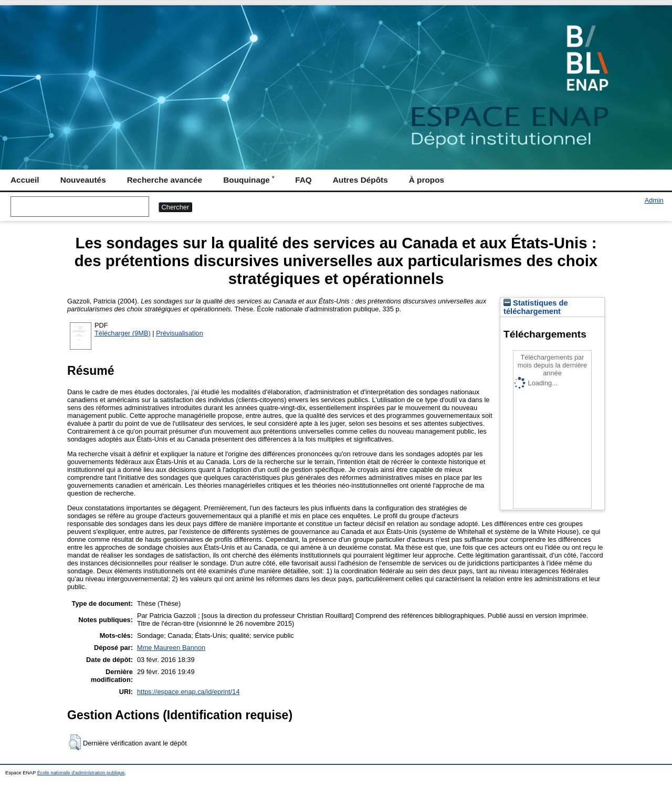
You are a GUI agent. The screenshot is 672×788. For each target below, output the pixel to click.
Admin (654, 200)
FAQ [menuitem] (303, 180)
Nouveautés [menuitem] (83, 180)
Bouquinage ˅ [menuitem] (249, 180)
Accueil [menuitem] (25, 180)
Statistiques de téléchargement (536, 307)
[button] (75, 742)
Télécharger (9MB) (123, 333)
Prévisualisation (180, 333)
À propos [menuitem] (427, 180)
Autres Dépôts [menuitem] (360, 180)
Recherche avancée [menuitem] (165, 180)
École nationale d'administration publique (81, 773)
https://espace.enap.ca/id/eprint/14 (188, 692)
